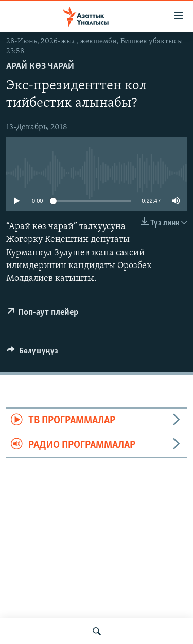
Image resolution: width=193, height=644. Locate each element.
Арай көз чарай (40, 67)
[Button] (32, 353)
